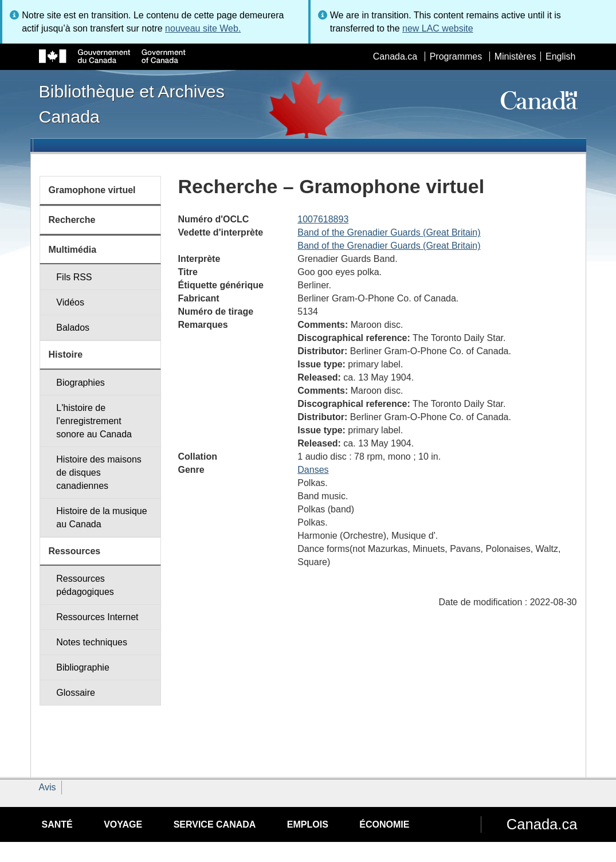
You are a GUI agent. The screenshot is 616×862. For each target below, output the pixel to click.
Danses (313, 470)
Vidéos (70, 302)
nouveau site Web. (203, 28)
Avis (48, 787)
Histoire (66, 354)
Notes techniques (92, 642)
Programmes (456, 56)
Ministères (515, 56)
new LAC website (438, 28)
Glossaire (76, 693)
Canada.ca (395, 56)
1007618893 (323, 219)
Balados (73, 328)
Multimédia (73, 250)
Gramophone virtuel (92, 190)
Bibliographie (83, 667)
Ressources (75, 551)
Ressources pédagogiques (85, 585)
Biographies (81, 383)
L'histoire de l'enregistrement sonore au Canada (94, 421)
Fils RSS (74, 277)
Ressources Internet (97, 617)
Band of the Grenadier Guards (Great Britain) (389, 232)
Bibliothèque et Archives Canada (132, 104)
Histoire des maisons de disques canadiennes (99, 473)
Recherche (72, 220)
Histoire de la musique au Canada (101, 518)
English (560, 56)
